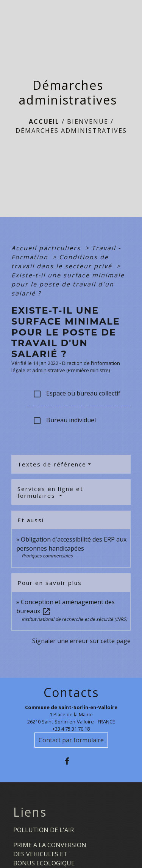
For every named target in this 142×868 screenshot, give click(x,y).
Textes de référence (52, 464)
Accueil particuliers (47, 248)
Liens (30, 812)
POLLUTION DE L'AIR (44, 830)
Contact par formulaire (71, 740)
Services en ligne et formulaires (50, 492)
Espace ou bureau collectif (76, 394)
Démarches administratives (71, 131)
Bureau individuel (64, 421)
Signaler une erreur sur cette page (81, 641)
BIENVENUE (88, 122)
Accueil (44, 122)
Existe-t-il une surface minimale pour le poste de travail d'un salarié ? (68, 284)
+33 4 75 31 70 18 (71, 729)
